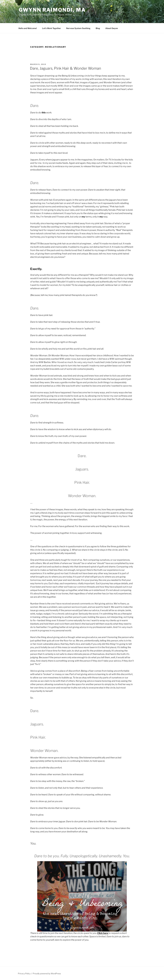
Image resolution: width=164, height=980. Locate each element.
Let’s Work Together (51, 28)
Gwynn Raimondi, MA (52, 10)
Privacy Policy (24, 973)
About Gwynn (112, 28)
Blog (98, 28)
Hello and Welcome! (28, 28)
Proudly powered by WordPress (47, 973)
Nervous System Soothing (78, 28)
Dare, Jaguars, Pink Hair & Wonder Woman (65, 68)
